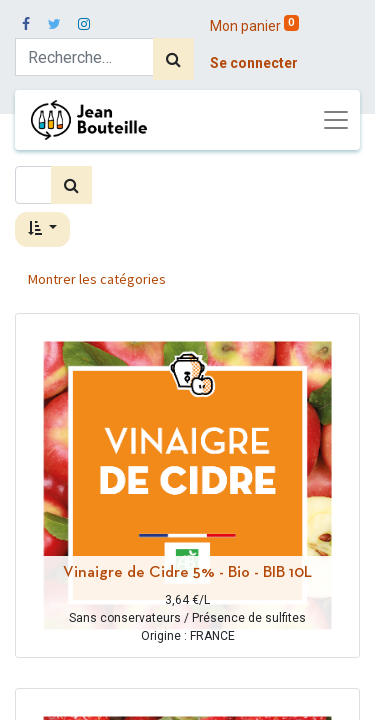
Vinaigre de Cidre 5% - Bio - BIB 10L (187, 573)
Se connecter (254, 63)
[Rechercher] (173, 59)
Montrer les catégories (97, 279)
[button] (42, 229)
